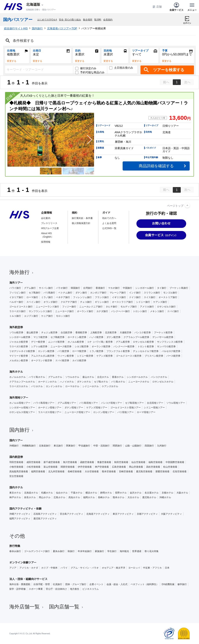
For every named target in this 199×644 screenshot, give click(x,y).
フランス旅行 (102, 297)
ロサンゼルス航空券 (143, 342)
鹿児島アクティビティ (45, 519)
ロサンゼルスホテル (163, 382)
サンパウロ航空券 (166, 346)
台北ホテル (103, 377)
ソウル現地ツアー (176, 403)
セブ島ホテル (101, 382)
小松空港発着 (33, 467)
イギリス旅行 (119, 297)
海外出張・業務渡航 (20, 584)
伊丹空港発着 (85, 467)
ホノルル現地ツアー (20, 403)
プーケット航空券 (163, 332)
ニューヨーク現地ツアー (77, 412)
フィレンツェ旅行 (82, 297)
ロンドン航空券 (46, 351)
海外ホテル (16, 372)
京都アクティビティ (147, 514)
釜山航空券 (32, 332)
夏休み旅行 (59, 551)
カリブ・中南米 (49, 568)
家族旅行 (99, 551)
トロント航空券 (146, 346)
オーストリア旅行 (168, 297)
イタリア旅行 (16, 297)
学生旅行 (112, 551)
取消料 (98, 20)
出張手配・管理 (42, 584)
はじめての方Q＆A (47, 20)
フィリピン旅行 (17, 293)
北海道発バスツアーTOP (62, 28)
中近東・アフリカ (152, 568)
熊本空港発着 (109, 472)
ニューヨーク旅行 (65, 311)
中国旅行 (127, 288)
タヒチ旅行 (112, 307)
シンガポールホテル (137, 377)
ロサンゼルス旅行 (166, 307)
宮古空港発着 (16, 476)
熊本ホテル (119, 497)
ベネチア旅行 (63, 297)
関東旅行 (71, 446)
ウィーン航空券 (66, 356)
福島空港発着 (155, 462)
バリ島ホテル (118, 382)
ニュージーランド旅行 (47, 307)
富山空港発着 (51, 467)
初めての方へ (109, 218)
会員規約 (108, 20)
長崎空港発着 (75, 472)
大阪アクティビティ (171, 514)
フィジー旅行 (69, 307)
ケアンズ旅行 (160, 302)
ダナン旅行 (81, 293)
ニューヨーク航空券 (61, 346)
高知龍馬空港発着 (19, 472)
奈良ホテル (30, 497)
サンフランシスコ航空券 (170, 342)
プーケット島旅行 (179, 288)
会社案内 (46, 218)
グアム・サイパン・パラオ (85, 568)
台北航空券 (66, 332)
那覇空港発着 (162, 472)
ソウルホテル (72, 377)
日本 (167, 568)
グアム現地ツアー (67, 403)
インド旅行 (135, 293)
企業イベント (96, 584)
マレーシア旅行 (118, 293)
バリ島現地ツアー (89, 403)
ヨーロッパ (134, 568)
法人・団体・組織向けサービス (28, 579)
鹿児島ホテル (149, 497)
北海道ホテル (31, 493)
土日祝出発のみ (121, 68)
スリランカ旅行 (152, 293)
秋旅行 (71, 551)
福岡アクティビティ (20, 519)
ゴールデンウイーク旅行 (37, 551)
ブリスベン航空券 (154, 356)
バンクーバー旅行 (120, 311)
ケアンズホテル (110, 386)
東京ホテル (15, 493)
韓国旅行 (75, 288)
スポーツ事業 (36, 589)
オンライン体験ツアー (23, 563)
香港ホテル (118, 377)
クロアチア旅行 (69, 302)
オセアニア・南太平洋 (113, 568)
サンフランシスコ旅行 (40, 311)
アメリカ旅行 (147, 307)
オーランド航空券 (101, 346)
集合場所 (88, 20)
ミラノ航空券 (96, 351)
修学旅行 (182, 584)
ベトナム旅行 (65, 293)
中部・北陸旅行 (101, 446)
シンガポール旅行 (145, 288)
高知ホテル (74, 497)
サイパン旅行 (46, 288)
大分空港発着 (92, 472)
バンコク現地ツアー (112, 403)
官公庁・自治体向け (56, 589)
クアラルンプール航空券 (136, 337)
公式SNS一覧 (109, 228)
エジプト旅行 (31, 316)
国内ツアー (16, 440)
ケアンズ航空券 (105, 356)
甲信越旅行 (84, 446)
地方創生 (75, 589)
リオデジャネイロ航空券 (22, 351)
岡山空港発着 (136, 467)
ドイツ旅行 (135, 297)
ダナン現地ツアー (74, 408)
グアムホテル (55, 377)
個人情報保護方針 (81, 223)
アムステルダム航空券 (43, 356)
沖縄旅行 (14, 446)
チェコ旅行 (86, 302)
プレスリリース (49, 223)
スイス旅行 (150, 297)
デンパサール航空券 (163, 337)
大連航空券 (126, 332)
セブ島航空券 (58, 337)
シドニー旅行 (143, 302)
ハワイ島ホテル (37, 377)
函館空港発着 (87, 462)
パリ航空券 (63, 351)
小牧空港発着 (16, 467)
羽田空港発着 (16, 462)
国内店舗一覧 (66, 607)
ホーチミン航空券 (77, 337)
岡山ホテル (45, 497)
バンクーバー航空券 (124, 346)
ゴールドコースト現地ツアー (126, 408)
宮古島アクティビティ (72, 514)
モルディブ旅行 (129, 307)
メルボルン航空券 (19, 360)
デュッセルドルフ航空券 (146, 351)
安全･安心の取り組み (70, 20)
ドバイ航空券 (62, 360)
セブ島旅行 (35, 293)
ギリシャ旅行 (102, 302)
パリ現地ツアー (126, 412)
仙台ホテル (62, 493)
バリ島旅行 (49, 293)
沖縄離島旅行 (29, 446)
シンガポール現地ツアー (22, 408)
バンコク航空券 (143, 332)
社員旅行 (58, 584)
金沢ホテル (136, 493)
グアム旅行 (30, 288)
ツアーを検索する (169, 70)
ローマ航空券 (79, 351)
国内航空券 (16, 457)
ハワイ (64, 568)
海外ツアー (16, 283)
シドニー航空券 (85, 356)
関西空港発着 (68, 467)
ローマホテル (72, 386)
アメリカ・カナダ (29, 568)
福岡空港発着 (38, 472)
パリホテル (37, 386)
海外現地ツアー (19, 398)
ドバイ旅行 (173, 311)
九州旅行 (162, 446)
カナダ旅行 (102, 311)
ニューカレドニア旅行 (91, 307)
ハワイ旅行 (15, 288)
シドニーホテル (91, 386)
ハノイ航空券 (96, 337)
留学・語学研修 (17, 589)
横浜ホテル (91, 493)
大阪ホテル (182, 493)
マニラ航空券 (40, 337)
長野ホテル (121, 493)
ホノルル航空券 (76, 342)
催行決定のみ (86, 68)
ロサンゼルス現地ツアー (22, 412)
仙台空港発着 (138, 462)
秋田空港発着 (121, 462)
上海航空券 (96, 332)
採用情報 (46, 242)
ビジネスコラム (91, 589)
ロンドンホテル (54, 386)
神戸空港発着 (102, 467)
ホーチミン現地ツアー (50, 408)
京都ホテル (168, 493)
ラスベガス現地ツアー (50, 412)
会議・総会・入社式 (117, 584)
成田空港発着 (33, 462)
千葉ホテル (77, 493)
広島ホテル (59, 497)
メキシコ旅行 (157, 311)
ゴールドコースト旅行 (21, 307)
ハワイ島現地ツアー (44, 403)
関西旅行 (117, 446)
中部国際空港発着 (175, 462)
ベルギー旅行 (16, 302)
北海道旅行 (45, 446)
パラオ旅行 (62, 288)
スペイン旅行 (33, 302)
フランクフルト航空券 (118, 351)
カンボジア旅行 (98, 293)
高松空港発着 (153, 467)
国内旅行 (37, 28)
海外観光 (124, 551)
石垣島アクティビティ (45, 514)
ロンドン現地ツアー (104, 412)
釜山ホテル (88, 377)
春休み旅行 (15, 551)
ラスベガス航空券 (19, 346)
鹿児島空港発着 (144, 472)
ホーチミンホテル (47, 382)
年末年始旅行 (85, 551)
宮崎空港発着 (126, 472)
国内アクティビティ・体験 (25, 509)
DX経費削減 (168, 584)
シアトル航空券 (39, 346)
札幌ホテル (47, 493)
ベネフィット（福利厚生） (145, 584)
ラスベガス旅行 (17, 311)
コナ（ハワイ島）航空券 (100, 342)
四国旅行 (149, 446)
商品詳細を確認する (156, 166)
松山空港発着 (170, 467)
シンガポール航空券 (20, 337)
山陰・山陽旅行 (133, 446)
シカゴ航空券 (82, 346)
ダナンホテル (84, 382)
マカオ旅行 (114, 288)
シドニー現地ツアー (154, 408)
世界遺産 (137, 551)
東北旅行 (58, 446)
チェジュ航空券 (49, 332)
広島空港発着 (119, 467)
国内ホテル (16, 487)
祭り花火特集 (152, 551)
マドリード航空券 (19, 356)
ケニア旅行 (47, 316)
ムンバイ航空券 (56, 342)
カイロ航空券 (79, 360)
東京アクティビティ (123, 514)
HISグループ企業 (50, 228)
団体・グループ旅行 (76, 584)
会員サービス (176, 7)
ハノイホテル (67, 382)
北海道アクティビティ (98, 514)
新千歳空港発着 (52, 462)
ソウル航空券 (16, 332)
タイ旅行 (162, 288)
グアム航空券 (123, 342)
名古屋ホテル (152, 493)
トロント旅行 (140, 311)
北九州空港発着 (56, 472)
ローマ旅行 (32, 297)
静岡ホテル (106, 493)
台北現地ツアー (155, 403)
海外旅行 (22, 272)
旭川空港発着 (70, 462)
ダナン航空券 (113, 337)
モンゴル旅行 (170, 293)
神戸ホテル (15, 497)
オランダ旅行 (51, 302)
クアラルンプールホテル (22, 382)
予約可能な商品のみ (90, 72)
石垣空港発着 (180, 472)
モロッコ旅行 (63, 316)
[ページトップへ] (187, 205)
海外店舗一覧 (27, 607)
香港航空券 (81, 332)
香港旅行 (100, 288)
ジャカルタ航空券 (19, 342)
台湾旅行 (88, 288)
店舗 (157, 7)
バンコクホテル (159, 377)
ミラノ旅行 (47, 297)
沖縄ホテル (165, 497)
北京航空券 (111, 332)
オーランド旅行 (85, 311)
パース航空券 (173, 356)
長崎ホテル (104, 497)
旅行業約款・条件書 (82, 218)
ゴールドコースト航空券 (129, 356)
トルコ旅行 (15, 316)
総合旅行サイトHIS (16, 28)
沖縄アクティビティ (20, 514)
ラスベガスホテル (19, 386)
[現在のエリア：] (35, 5)
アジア (13, 568)
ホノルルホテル (17, 377)
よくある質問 (109, 223)
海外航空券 (16, 327)
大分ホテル (133, 497)
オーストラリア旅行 (122, 302)
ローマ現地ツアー (146, 412)
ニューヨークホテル (139, 382)
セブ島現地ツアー (134, 403)
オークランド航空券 (42, 360)
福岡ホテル (89, 497)
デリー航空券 (38, 342)
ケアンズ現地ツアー (97, 408)
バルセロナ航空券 (171, 351)
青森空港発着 (104, 462)
